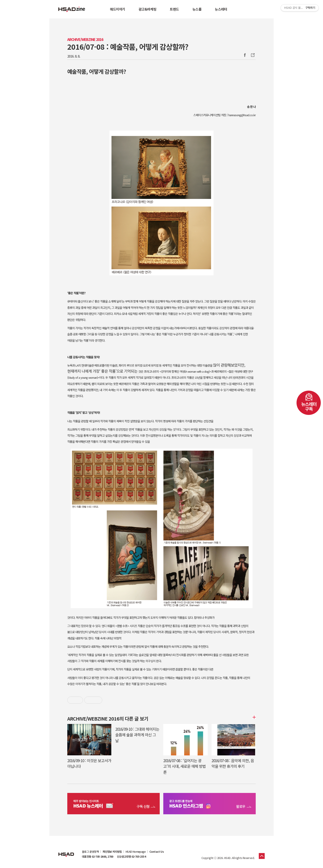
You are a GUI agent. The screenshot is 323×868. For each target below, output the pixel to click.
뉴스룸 (197, 9)
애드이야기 (118, 9)
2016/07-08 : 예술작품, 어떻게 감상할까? (128, 47)
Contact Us (157, 852)
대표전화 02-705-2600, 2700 (98, 857)
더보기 (253, 717)
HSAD (66, 851)
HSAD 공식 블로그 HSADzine (72, 9)
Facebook (245, 55)
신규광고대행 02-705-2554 (131, 857)
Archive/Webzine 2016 (85, 39)
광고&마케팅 (147, 9)
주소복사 (252, 55)
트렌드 (174, 9)
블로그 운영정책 (90, 852)
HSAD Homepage (136, 852)
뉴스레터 (221, 9)
